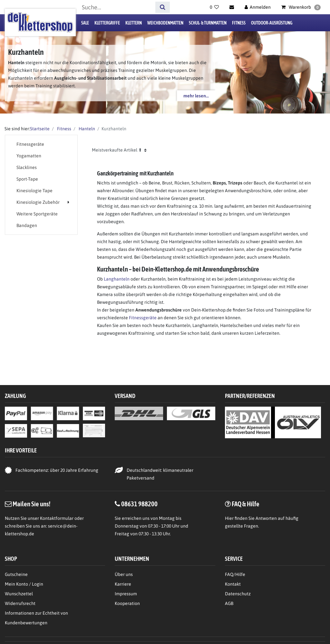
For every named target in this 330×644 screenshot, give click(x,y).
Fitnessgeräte (30, 144)
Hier (229, 518)
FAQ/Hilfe (235, 574)
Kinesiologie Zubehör (38, 202)
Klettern (134, 23)
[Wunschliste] (214, 7)
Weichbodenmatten (165, 23)
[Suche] (163, 7)
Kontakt (233, 584)
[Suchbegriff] (116, 7)
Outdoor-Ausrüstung (272, 23)
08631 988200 (139, 504)
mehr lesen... (196, 96)
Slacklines (27, 167)
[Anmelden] (258, 7)
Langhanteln (117, 279)
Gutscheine (16, 574)
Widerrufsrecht (20, 603)
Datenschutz (238, 594)
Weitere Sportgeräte (37, 214)
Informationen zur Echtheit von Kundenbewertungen (36, 618)
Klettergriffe (107, 23)
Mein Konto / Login (24, 584)
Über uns (124, 574)
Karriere (123, 584)
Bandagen (27, 225)
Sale (85, 23)
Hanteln (86, 129)
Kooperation (127, 603)
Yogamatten (29, 156)
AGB (229, 603)
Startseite (40, 129)
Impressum (126, 594)
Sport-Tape (27, 179)
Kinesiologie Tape (34, 191)
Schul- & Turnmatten (208, 23)
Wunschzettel (19, 594)
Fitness (239, 23)
